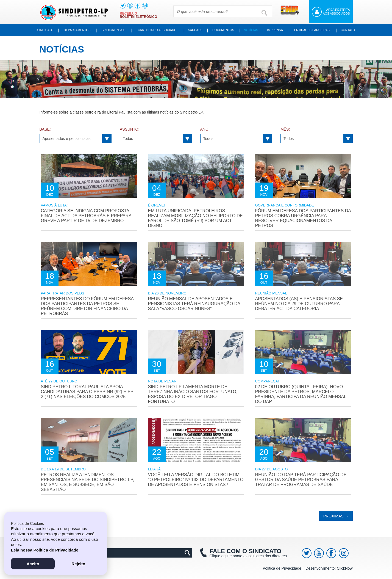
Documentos (224, 30)
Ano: (205, 130)
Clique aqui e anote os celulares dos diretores (244, 554)
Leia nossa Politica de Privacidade (46, 550)
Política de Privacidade (283, 569)
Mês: (285, 130)
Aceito (33, 564)
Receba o (139, 15)
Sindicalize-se (113, 30)
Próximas (336, 516)
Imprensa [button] (276, 30)
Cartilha (157, 30)
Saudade (196, 30)
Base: (45, 130)
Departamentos (77, 30)
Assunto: (129, 130)
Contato (347, 30)
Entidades (312, 30)
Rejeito (78, 564)
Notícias (252, 30)
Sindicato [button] (46, 30)
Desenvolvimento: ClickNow (329, 569)
